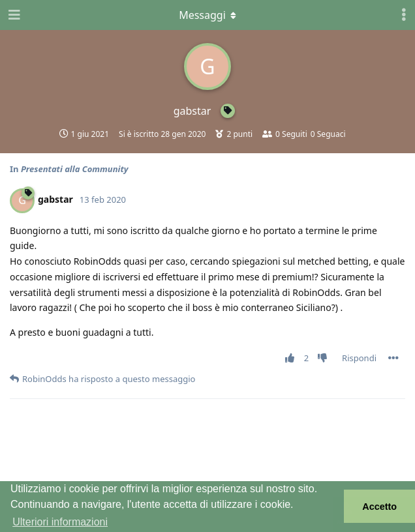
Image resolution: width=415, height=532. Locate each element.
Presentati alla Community (75, 169)
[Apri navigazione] (13, 15)
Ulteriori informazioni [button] (60, 522)
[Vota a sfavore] (325, 359)
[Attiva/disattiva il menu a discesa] (207, 15)
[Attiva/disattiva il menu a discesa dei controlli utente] (404, 15)
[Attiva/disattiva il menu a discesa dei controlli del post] (393, 358)
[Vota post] (292, 359)
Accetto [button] (379, 507)
